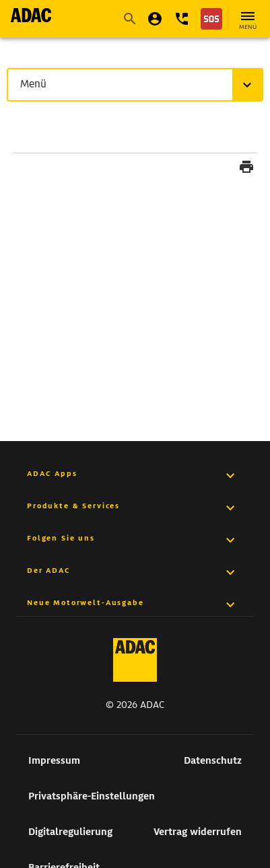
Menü (36, 84)
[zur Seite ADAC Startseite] (31, 15)
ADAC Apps (52, 473)
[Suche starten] (129, 19)
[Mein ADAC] (155, 19)
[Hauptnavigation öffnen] (248, 19)
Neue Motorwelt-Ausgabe (86, 602)
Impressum (54, 760)
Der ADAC (49, 570)
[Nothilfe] (211, 19)
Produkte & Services (73, 506)
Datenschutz (213, 760)
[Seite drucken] (246, 169)
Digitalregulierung (70, 832)
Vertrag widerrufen (198, 832)
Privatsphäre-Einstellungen (92, 796)
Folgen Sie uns (61, 538)
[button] (182, 19)
